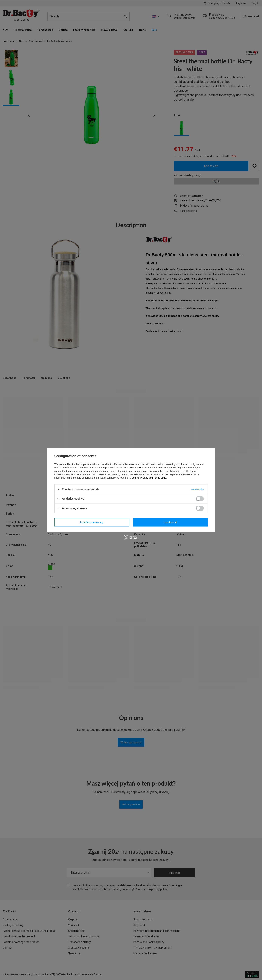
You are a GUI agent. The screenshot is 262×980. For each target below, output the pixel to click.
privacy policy (136, 468)
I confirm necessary (92, 522)
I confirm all (170, 522)
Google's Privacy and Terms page (148, 478)
